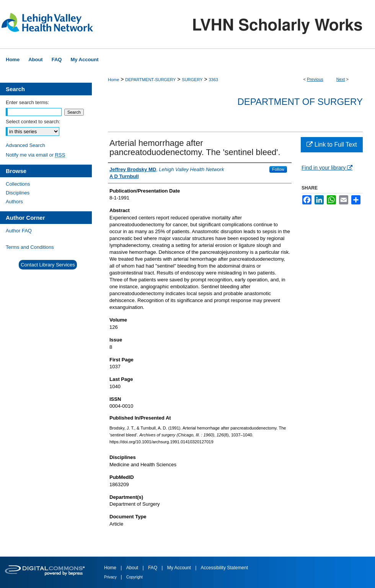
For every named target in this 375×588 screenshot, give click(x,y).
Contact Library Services (48, 265)
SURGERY (192, 80)
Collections (18, 184)
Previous (315, 79)
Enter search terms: (27, 102)
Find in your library (327, 168)
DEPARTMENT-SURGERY (150, 80)
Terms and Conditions (30, 247)
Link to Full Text (332, 145)
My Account (180, 568)
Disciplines (18, 193)
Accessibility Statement (224, 568)
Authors (14, 202)
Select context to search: (33, 122)
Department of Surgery (300, 102)
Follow (278, 169)
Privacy (111, 577)
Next (341, 79)
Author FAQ (19, 231)
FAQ (153, 568)
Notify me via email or (35, 155)
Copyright (135, 577)
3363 (213, 80)
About (133, 568)
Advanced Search (25, 145)
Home (113, 80)
